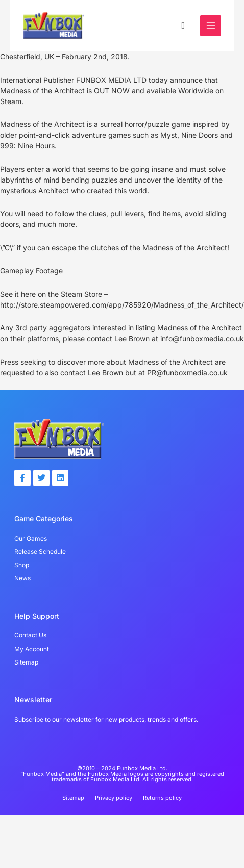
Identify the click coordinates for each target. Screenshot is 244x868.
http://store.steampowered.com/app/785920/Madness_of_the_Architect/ (122, 305)
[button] (183, 25)
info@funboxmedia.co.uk (202, 338)
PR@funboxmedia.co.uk (187, 373)
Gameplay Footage (31, 271)
